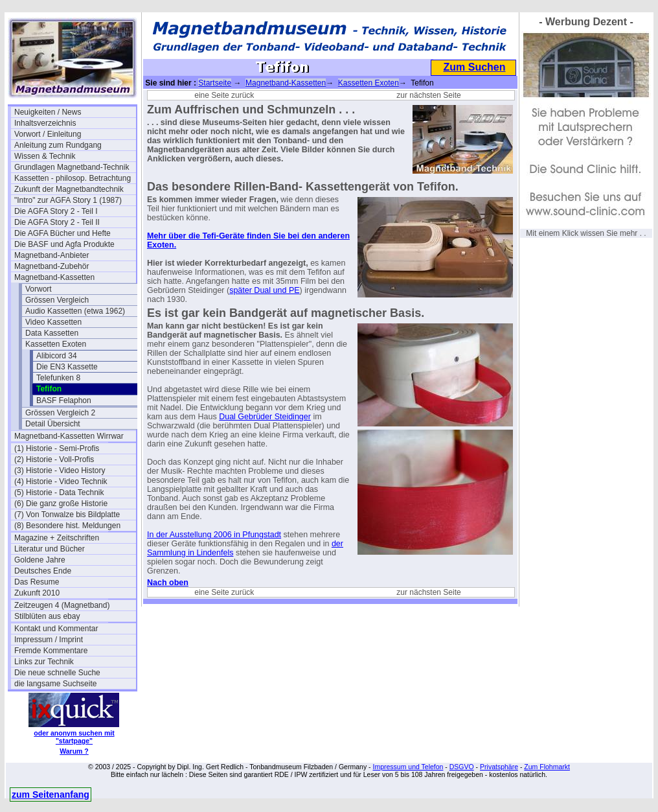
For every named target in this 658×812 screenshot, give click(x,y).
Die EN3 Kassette (67, 367)
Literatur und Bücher (50, 549)
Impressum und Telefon (408, 767)
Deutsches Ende (43, 571)
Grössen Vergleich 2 (60, 413)
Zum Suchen (474, 67)
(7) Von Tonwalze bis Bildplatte (67, 515)
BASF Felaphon (64, 400)
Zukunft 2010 (37, 593)
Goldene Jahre (40, 560)
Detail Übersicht (53, 424)
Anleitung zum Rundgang (58, 145)
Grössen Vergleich (57, 300)
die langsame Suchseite (55, 684)
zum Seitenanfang (51, 795)
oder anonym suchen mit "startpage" (74, 737)
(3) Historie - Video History (60, 470)
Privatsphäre (499, 767)
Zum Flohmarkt (547, 767)
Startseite (215, 83)
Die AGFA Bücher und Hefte (62, 233)
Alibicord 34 (57, 356)
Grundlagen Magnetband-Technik (72, 167)
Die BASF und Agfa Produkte (64, 244)
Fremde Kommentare (51, 651)
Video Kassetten (53, 322)
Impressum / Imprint (49, 640)
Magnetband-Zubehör (51, 266)
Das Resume (37, 582)
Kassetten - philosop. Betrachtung (73, 178)
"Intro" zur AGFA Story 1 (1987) (68, 200)
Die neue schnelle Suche (57, 673)
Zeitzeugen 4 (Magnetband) (62, 605)
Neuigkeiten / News (48, 112)
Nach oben (168, 583)
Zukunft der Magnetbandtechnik (69, 189)
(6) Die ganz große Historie (61, 504)
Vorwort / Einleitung (48, 134)
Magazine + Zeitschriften (57, 538)
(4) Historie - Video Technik (61, 481)
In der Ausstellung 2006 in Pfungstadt (214, 535)
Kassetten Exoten (56, 344)
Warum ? (74, 751)
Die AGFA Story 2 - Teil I (56, 211)
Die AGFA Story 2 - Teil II (57, 222)
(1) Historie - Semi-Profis (57, 448)
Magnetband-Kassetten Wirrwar (69, 436)
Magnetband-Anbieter (51, 255)
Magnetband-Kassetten (54, 277)
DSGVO (462, 767)
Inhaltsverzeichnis (45, 123)
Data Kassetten (52, 333)
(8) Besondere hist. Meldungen (67, 526)
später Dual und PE (264, 290)
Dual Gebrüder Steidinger (265, 417)
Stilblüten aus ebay (47, 616)
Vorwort (39, 289)
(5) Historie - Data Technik (59, 493)
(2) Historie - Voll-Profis (54, 459)
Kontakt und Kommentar (56, 629)
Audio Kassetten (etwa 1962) (75, 311)
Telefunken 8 (58, 378)
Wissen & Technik (45, 156)
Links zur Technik (44, 662)
